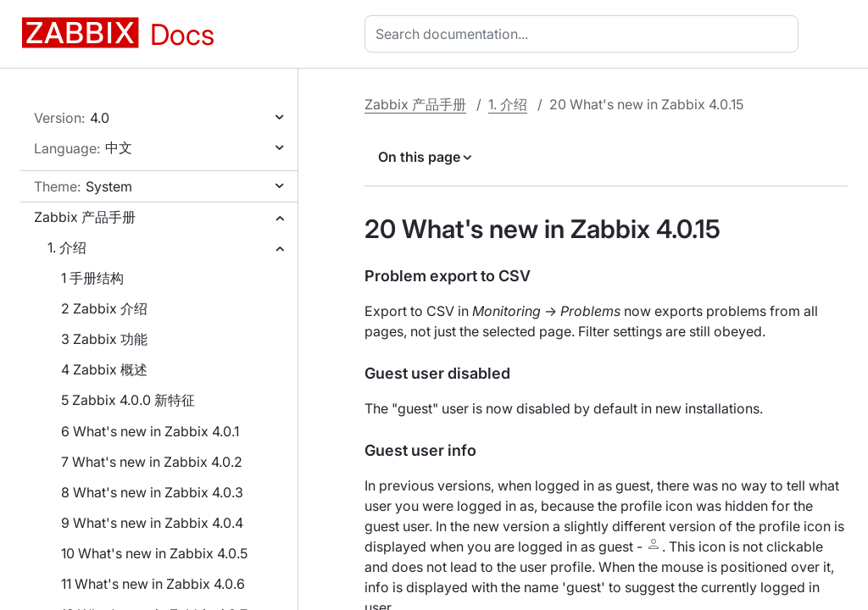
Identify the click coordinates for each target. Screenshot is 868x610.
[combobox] (585, 34)
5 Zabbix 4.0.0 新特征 (128, 400)
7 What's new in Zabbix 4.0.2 (152, 462)
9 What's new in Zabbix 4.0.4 (152, 523)
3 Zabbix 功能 (104, 339)
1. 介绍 (67, 247)
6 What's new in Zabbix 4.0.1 (150, 431)
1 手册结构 (92, 278)
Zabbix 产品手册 (85, 217)
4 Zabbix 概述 (104, 369)
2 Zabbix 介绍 (104, 308)
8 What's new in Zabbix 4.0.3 (152, 492)
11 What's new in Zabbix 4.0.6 (153, 584)
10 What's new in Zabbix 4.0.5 (154, 553)
